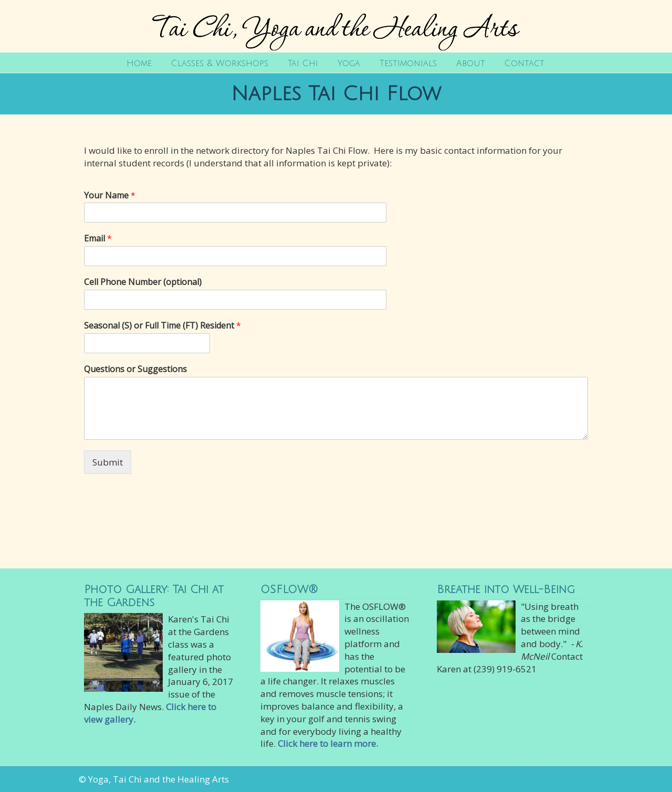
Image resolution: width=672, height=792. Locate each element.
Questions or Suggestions (135, 369)
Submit (108, 462)
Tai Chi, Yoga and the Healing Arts (336, 27)
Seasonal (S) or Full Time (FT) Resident (162, 326)
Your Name (110, 196)
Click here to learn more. (328, 743)
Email (98, 239)
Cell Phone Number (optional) (143, 282)
